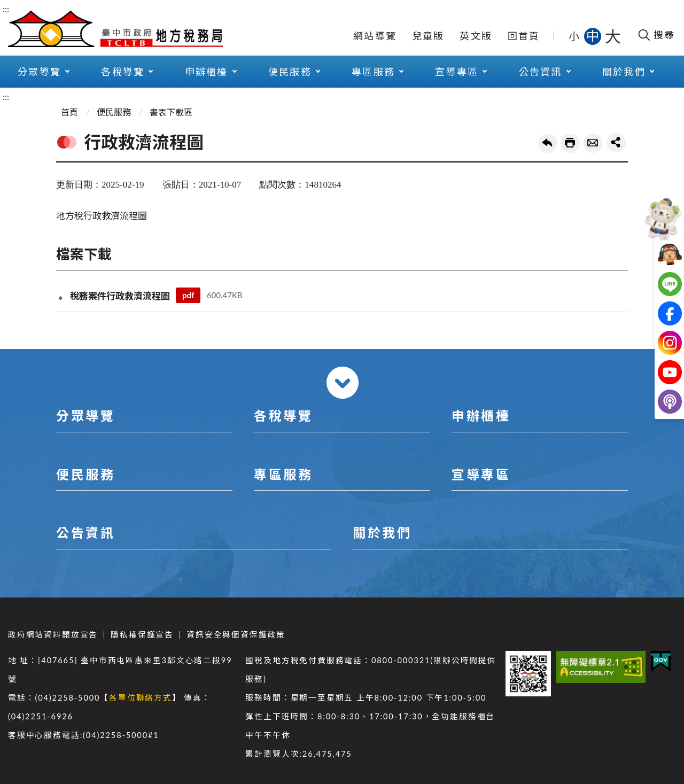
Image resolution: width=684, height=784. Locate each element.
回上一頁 (548, 143)
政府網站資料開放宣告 (53, 635)
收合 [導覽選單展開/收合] (343, 383)
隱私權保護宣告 (142, 635)
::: (6, 9)
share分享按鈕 (616, 143)
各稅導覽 (123, 72)
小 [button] (575, 36)
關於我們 (624, 72)
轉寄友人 (593, 143)
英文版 (476, 36)
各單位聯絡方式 (141, 698)
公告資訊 (541, 72)
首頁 (69, 112)
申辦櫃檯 (207, 72)
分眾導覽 (39, 72)
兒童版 (428, 36)
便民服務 (290, 72)
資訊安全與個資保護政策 (236, 635)
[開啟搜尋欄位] (656, 35)
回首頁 (524, 36)
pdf (188, 295)
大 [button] (613, 36)
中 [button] (594, 36)
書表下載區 (171, 112)
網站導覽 (375, 36)
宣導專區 (457, 72)
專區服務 (373, 72)
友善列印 (570, 143)
